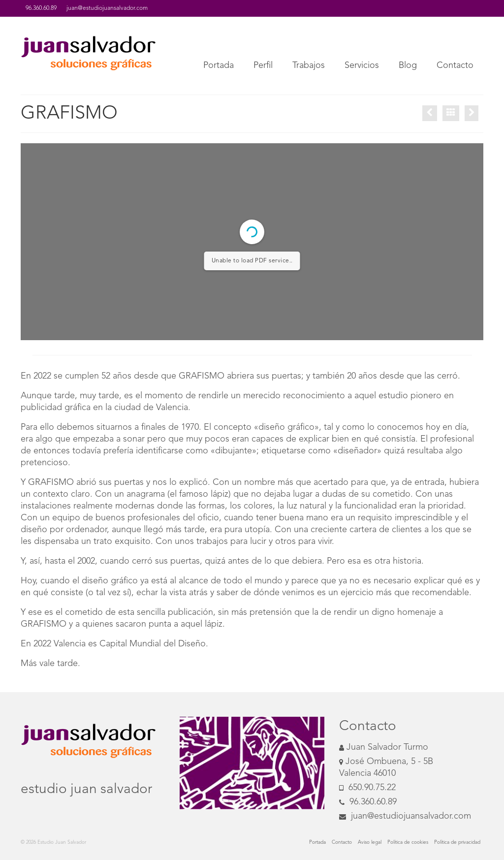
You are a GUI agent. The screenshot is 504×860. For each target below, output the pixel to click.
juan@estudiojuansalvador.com (405, 816)
